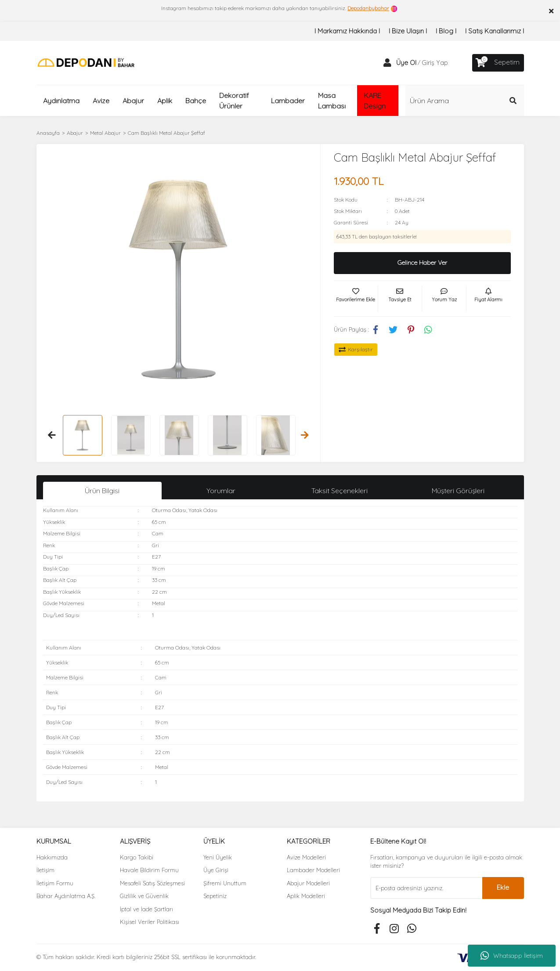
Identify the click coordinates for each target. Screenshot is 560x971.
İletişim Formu (55, 883)
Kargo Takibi (137, 857)
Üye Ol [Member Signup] (406, 63)
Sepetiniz (215, 896)
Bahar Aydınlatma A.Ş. (66, 896)
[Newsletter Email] (426, 888)
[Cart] (498, 63)
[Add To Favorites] (356, 299)
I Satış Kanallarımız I (495, 31)
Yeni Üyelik (218, 857)
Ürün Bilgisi (102, 491)
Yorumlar (221, 491)
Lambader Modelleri (313, 870)
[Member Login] (387, 63)
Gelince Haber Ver (422, 263)
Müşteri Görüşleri (458, 491)
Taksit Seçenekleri (340, 491)
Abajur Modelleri (308, 883)
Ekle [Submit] (503, 887)
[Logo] (86, 62)
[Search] (465, 101)
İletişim (45, 870)
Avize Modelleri (306, 857)
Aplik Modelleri (306, 896)
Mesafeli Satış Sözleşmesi (152, 883)
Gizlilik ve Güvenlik (144, 896)
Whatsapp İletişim (512, 956)
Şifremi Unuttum (225, 883)
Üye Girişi (216, 870)
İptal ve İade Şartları (146, 909)
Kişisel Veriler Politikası (150, 922)
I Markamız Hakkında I (347, 31)
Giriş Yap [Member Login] (435, 63)
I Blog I (446, 31)
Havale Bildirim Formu (149, 870)
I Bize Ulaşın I (408, 31)
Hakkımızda (52, 857)
